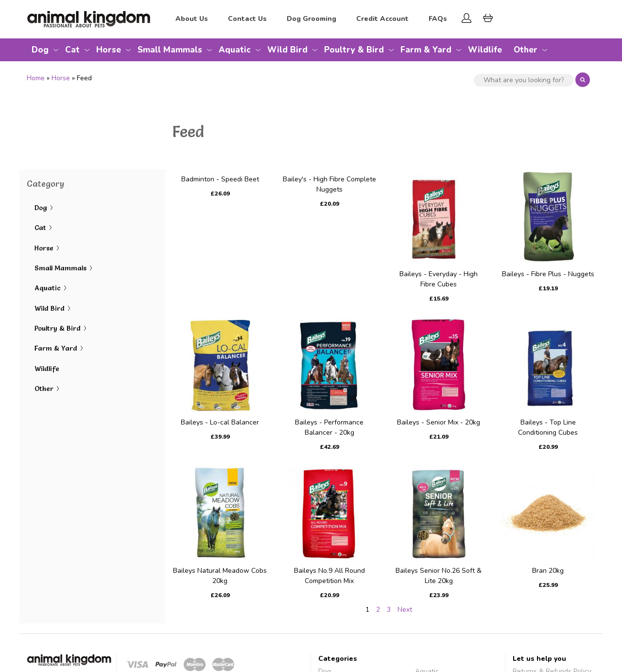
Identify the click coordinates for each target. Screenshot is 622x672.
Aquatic (235, 50)
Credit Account (382, 19)
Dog (40, 50)
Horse (109, 50)
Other (526, 50)
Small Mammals (170, 50)
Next (405, 610)
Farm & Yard (426, 50)
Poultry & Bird (354, 50)
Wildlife (485, 50)
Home (36, 78)
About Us (192, 19)
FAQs (438, 19)
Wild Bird (287, 50)
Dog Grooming (311, 19)
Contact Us (247, 19)
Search (583, 80)
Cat (72, 50)
